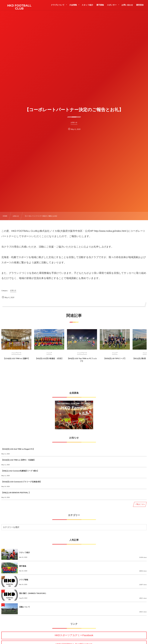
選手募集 (23, 566)
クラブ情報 (24, 580)
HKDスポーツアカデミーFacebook (74, 635)
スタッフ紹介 (25, 552)
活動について (25, 607)
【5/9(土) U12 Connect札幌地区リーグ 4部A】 (20, 471)
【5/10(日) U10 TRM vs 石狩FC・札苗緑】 (18, 460)
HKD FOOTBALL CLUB (19, 7)
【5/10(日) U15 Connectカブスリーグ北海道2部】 (22, 482)
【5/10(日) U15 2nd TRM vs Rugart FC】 (18, 449)
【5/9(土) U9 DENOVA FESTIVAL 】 (16, 493)
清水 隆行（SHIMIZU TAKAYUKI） (33, 593)
